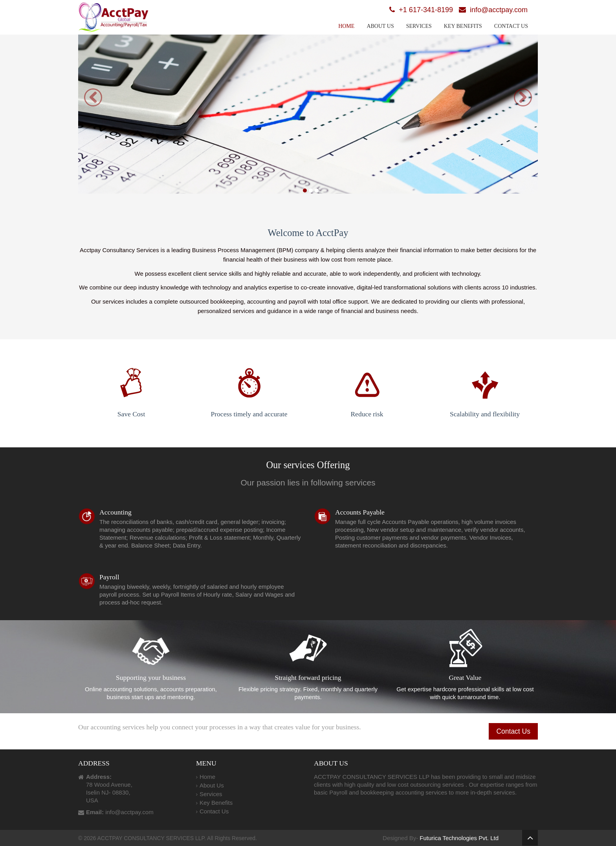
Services (419, 26)
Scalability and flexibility (485, 385)
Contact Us (511, 26)
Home (346, 26)
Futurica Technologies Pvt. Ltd (459, 838)
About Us (380, 26)
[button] (93, 97)
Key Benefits (463, 26)
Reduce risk (367, 385)
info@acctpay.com (499, 10)
